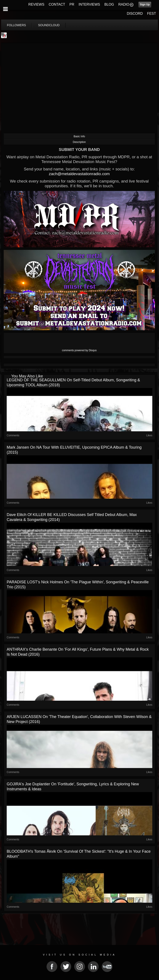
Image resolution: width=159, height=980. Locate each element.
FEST (152, 14)
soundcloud (49, 25)
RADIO (124, 4)
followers (16, 25)
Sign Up (145, 5)
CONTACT (57, 4)
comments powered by (79, 350)
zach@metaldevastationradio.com (79, 174)
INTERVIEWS (89, 4)
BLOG (109, 4)
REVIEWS (36, 4)
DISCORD (135, 14)
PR (72, 4)
